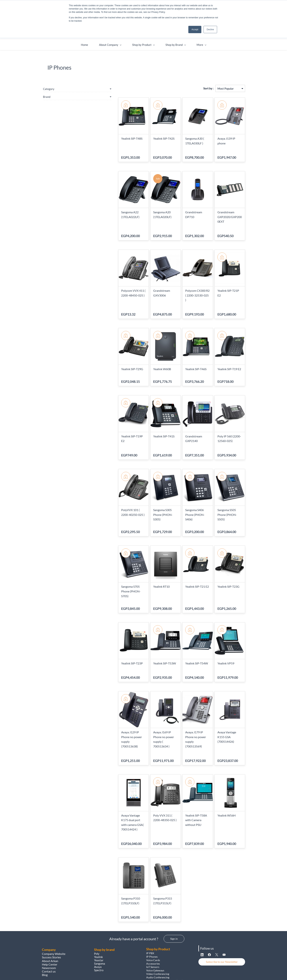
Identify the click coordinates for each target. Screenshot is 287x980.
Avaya (98, 940)
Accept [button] (195, 30)
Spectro (99, 944)
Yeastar (99, 934)
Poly (97, 927)
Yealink (98, 931)
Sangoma (100, 937)
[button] (174, 912)
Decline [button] (210, 30)
